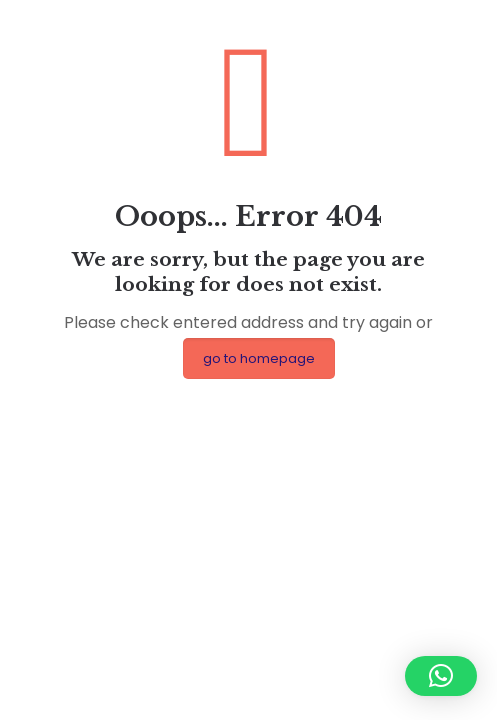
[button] (441, 676)
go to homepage (259, 358)
